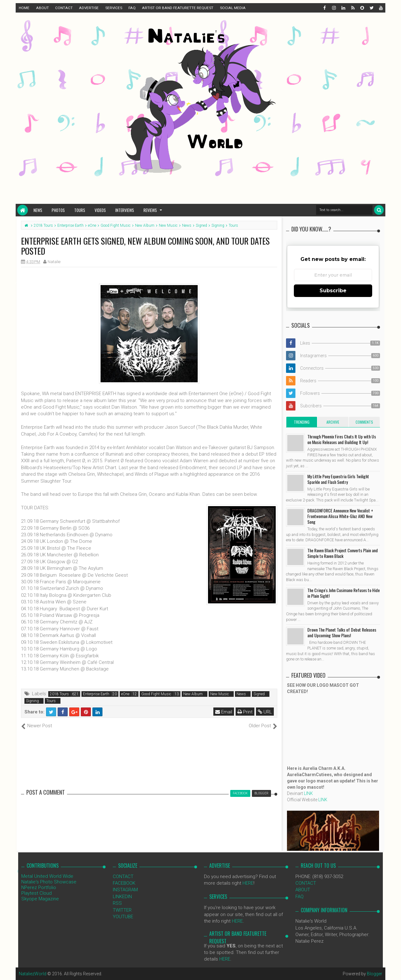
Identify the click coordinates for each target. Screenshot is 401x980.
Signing (32, 701)
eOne (125, 694)
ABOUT (42, 8)
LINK (308, 793)
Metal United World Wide (47, 876)
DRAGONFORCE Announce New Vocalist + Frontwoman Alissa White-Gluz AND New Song (340, 516)
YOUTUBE (123, 917)
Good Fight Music (156, 694)
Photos (58, 210)
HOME (24, 8)
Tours (80, 210)
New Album (193, 694)
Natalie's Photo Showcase (49, 882)
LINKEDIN (122, 897)
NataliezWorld (33, 974)
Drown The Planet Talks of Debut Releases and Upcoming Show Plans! (342, 632)
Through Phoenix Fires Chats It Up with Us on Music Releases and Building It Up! (342, 439)
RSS (117, 903)
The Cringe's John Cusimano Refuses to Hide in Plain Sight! (344, 593)
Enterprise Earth (96, 694)
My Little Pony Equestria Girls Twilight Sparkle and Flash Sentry (338, 479)
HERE (248, 883)
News (38, 210)
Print (245, 712)
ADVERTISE (89, 8)
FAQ (132, 8)
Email (224, 712)
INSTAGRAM (125, 890)
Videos (100, 210)
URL (265, 712)
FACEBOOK (124, 883)
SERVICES (114, 8)
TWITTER (122, 910)
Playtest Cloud (36, 893)
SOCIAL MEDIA (233, 8)
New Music (220, 694)
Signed (259, 694)
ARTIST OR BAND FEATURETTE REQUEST (178, 8)
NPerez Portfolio (39, 887)
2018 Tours (59, 694)
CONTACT (64, 8)
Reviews (150, 210)
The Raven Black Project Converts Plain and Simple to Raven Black (343, 553)
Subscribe (333, 291)
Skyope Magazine (40, 899)
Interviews (125, 210)
